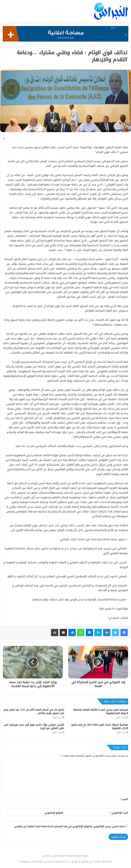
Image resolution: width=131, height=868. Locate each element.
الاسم (124, 799)
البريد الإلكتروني (119, 813)
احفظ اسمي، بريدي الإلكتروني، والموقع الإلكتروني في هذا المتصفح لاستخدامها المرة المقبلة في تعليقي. (69, 826)
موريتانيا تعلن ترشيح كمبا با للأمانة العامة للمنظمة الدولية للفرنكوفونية (101, 711)
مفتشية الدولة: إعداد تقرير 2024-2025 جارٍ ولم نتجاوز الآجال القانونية (100, 726)
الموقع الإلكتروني (54, 813)
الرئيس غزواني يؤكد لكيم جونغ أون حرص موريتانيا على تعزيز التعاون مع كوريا (34, 726)
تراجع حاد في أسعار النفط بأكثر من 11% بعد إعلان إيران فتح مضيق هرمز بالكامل (34, 711)
